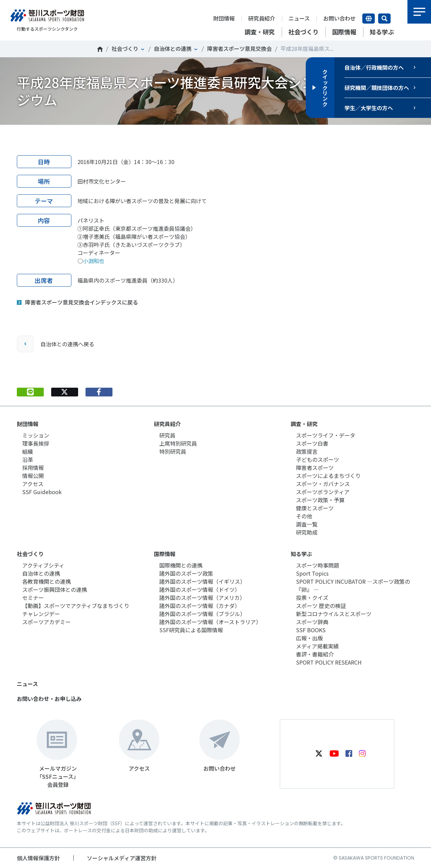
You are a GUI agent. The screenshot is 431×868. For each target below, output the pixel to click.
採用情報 (33, 468)
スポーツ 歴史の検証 (321, 606)
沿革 (28, 459)
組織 (28, 451)
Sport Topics (312, 573)
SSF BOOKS (311, 630)
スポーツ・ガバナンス (323, 484)
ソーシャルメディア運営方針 (122, 858)
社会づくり (125, 49)
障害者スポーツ (315, 468)
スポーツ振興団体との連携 (55, 589)
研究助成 (307, 532)
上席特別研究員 (178, 443)
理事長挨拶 (36, 443)
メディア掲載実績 (317, 646)
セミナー (33, 598)
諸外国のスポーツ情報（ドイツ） (200, 589)
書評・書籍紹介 (315, 654)
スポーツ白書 (312, 443)
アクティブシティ (43, 565)
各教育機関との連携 (46, 581)
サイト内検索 (384, 19)
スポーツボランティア (323, 492)
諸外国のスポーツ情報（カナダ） (200, 606)
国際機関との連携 (181, 565)
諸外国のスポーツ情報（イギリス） (202, 581)
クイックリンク (325, 88)
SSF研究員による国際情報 (191, 630)
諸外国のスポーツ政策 (186, 573)
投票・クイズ (312, 598)
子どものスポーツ (318, 459)
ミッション (36, 435)
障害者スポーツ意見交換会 (239, 49)
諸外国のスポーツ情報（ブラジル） (202, 614)
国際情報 (165, 554)
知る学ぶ (301, 554)
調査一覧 (307, 524)
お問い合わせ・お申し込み (49, 699)
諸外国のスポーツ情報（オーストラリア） (210, 622)
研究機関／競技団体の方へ (377, 88)
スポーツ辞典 (312, 622)
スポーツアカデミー (46, 622)
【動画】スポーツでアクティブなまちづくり (76, 606)
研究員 (167, 435)
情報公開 (33, 476)
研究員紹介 (262, 18)
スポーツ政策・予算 (320, 500)
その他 (304, 516)
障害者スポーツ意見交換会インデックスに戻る (81, 302)
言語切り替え (369, 19)
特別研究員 (173, 451)
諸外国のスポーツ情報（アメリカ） (202, 598)
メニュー (419, 12)
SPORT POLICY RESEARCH (329, 662)
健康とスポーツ (315, 508)
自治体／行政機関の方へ (374, 67)
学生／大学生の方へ (369, 108)
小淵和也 (94, 261)
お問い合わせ (339, 18)
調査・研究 (304, 424)
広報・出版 (309, 638)
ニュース (299, 18)
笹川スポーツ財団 (100, 49)
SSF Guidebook (42, 492)
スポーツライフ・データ (326, 435)
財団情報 (224, 18)
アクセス (33, 484)
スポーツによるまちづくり (328, 476)
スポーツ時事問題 (318, 565)
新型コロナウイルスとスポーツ (334, 614)
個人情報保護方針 (38, 858)
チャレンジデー (41, 614)
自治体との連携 (173, 49)
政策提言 (307, 451)
